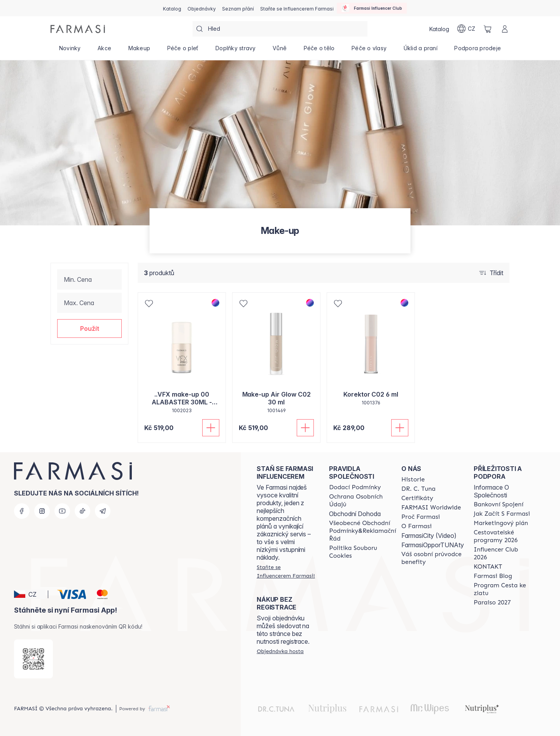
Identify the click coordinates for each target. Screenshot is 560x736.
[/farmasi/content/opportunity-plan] (501, 523)
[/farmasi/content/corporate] (431, 508)
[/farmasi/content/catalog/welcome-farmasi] (433, 558)
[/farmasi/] (78, 29)
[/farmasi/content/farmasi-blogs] (493, 576)
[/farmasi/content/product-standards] (417, 498)
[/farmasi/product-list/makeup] (139, 51)
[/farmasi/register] (202, 8)
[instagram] (42, 511)
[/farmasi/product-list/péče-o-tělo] (319, 51)
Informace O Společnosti (491, 491)
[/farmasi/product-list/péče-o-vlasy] (369, 51)
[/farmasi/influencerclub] (372, 8)
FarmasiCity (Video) (429, 536)
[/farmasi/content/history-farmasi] (413, 480)
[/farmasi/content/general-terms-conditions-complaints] (362, 531)
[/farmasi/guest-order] (280, 651)
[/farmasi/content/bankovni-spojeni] (499, 504)
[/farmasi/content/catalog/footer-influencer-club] (503, 553)
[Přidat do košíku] (211, 428)
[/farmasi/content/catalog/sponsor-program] (503, 589)
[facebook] (22, 511)
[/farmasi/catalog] (172, 8)
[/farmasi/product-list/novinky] (70, 51)
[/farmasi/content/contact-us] (488, 567)
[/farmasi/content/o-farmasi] (416, 526)
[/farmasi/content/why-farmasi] (421, 517)
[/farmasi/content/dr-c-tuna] (418, 489)
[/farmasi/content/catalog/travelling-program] (503, 536)
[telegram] (103, 511)
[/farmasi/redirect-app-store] (33, 659)
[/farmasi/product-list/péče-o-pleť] (183, 51)
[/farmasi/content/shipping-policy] (355, 487)
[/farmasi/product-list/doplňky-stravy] (235, 51)
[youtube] (62, 511)
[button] (89, 328)
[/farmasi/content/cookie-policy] (362, 552)
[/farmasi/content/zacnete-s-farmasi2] (502, 514)
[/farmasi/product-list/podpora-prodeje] (478, 51)
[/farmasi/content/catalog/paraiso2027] (492, 603)
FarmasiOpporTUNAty (433, 545)
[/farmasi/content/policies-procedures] (362, 501)
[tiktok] (82, 511)
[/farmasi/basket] (488, 29)
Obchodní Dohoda (355, 514)
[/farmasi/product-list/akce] (104, 51)
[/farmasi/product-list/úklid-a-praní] (421, 51)
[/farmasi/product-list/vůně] (280, 51)
